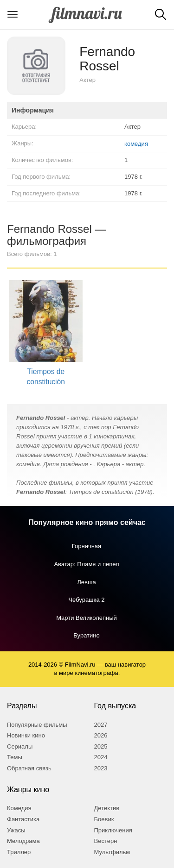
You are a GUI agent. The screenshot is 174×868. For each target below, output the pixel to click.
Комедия (19, 808)
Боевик (104, 819)
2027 (101, 725)
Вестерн (106, 841)
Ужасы (16, 830)
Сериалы (20, 746)
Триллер (19, 852)
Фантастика (23, 819)
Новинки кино (26, 735)
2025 (101, 746)
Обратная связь (29, 768)
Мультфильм (112, 852)
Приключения (113, 830)
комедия (136, 144)
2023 (101, 768)
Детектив (107, 808)
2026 (101, 735)
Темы (15, 757)
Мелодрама (23, 841)
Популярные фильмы (37, 725)
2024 (101, 757)
